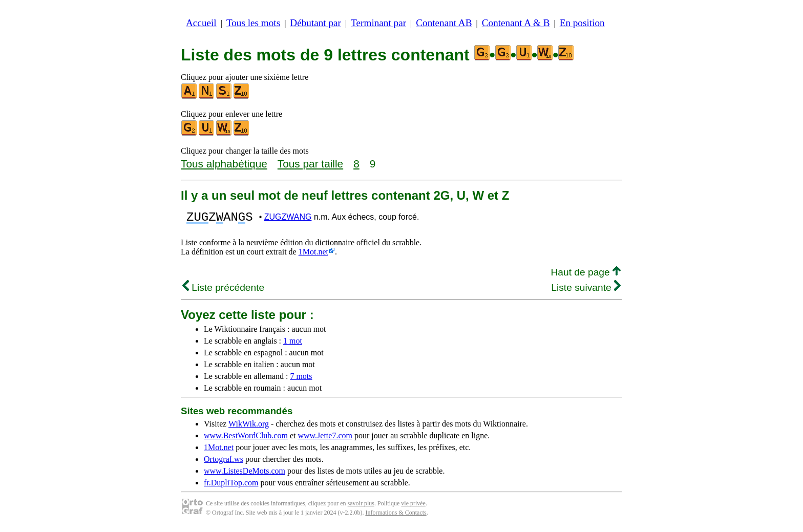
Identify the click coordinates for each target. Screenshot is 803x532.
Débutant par (315, 23)
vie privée (413, 506)
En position (582, 23)
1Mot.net (313, 255)
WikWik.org (249, 427)
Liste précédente (223, 291)
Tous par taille (310, 164)
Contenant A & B (516, 23)
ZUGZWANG (288, 218)
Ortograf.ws (224, 462)
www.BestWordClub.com (246, 439)
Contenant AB (444, 23)
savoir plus (361, 506)
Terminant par (378, 23)
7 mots (301, 379)
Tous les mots (253, 23)
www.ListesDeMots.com (245, 474)
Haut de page (586, 275)
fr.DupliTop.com (231, 486)
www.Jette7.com (325, 439)
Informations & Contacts (396, 516)
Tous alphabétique (224, 164)
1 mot (293, 344)
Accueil (201, 23)
